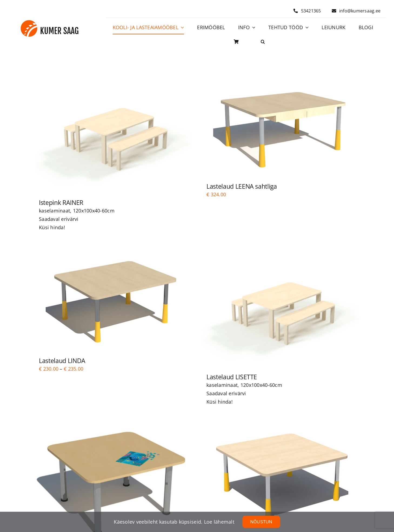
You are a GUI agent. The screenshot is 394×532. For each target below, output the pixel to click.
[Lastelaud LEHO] (281, 476)
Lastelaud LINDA (62, 361)
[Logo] (50, 22)
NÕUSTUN (261, 522)
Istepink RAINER (61, 202)
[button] (263, 42)
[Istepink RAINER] (113, 135)
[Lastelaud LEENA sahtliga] (281, 127)
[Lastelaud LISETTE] (281, 309)
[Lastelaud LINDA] (113, 301)
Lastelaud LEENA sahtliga (242, 186)
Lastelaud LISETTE (232, 377)
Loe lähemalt (219, 522)
